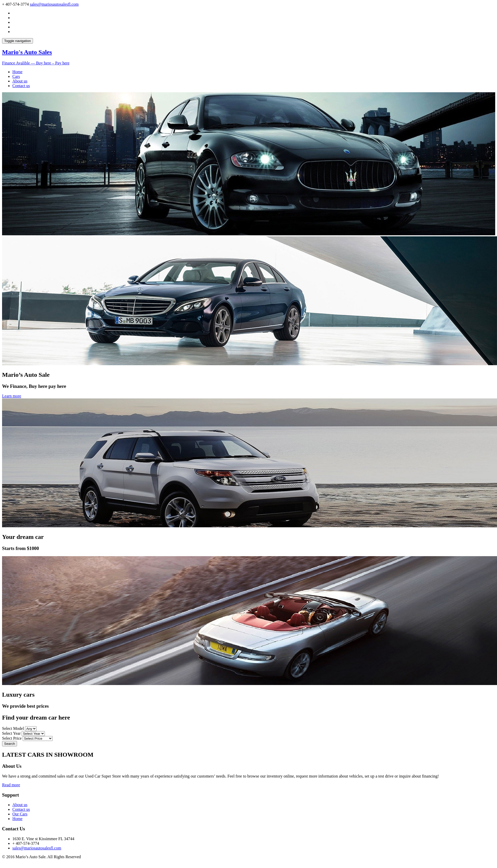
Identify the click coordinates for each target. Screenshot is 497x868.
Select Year (11, 733)
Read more (11, 785)
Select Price (12, 738)
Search (10, 744)
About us (20, 81)
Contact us (21, 86)
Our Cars (20, 814)
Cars (16, 76)
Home (17, 72)
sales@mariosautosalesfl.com (54, 4)
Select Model (13, 728)
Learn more (12, 396)
